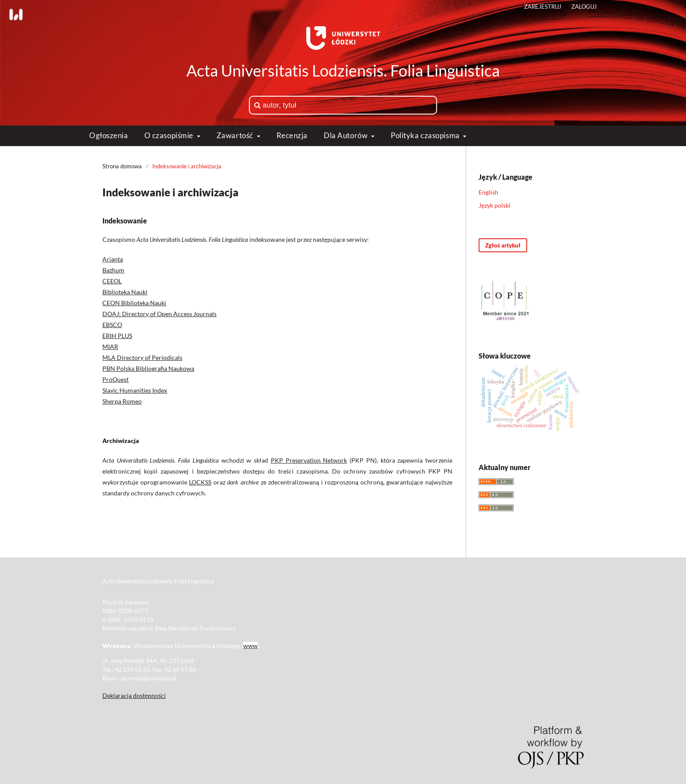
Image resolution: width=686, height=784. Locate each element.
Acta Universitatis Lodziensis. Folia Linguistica (343, 70)
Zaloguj (584, 7)
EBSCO (112, 325)
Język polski (495, 205)
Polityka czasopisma (426, 135)
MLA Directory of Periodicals (142, 357)
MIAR (110, 347)
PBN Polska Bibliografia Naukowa (148, 368)
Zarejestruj (543, 7)
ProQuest (115, 379)
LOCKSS (200, 482)
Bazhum (113, 270)
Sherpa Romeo (122, 401)
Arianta (113, 259)
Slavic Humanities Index (135, 390)
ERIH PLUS (117, 336)
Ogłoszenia (109, 135)
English (488, 192)
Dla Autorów (346, 135)
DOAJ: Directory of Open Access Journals (159, 314)
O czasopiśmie (170, 135)
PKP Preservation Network (309, 460)
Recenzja (292, 135)
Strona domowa (122, 166)
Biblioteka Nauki (125, 292)
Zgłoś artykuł (503, 245)
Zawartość (236, 135)
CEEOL (112, 281)
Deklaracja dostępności (134, 695)
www (250, 646)
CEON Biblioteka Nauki (134, 303)
